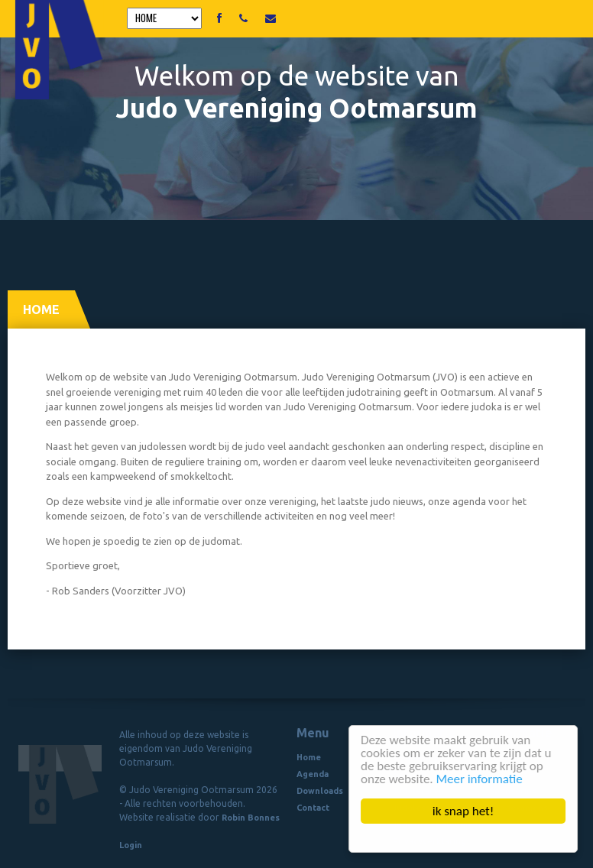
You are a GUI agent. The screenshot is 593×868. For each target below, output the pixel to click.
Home (309, 757)
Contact (313, 808)
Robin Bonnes (251, 818)
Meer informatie (480, 779)
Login (131, 845)
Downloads (320, 791)
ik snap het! (463, 811)
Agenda (313, 774)
